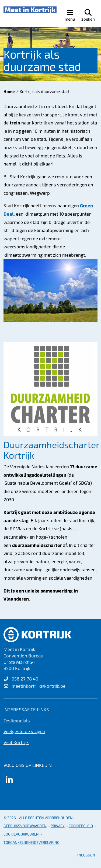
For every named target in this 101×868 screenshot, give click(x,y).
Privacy (58, 826)
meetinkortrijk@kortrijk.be (39, 686)
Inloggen (86, 855)
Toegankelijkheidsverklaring (32, 842)
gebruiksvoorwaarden (25, 826)
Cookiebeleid (81, 826)
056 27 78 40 (25, 679)
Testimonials (17, 720)
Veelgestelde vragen (24, 731)
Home (9, 91)
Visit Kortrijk (16, 742)
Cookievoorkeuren (21, 834)
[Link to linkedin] (9, 780)
